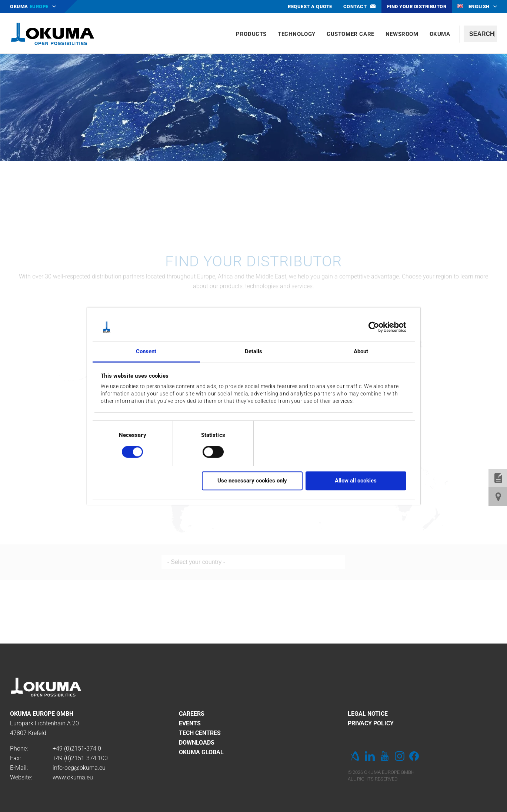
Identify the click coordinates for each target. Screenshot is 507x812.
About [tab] (361, 352)
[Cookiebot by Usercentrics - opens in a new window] (374, 327)
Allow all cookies (356, 481)
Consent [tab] (146, 352)
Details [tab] (254, 352)
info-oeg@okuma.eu (79, 768)
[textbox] (480, 34)
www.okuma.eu (73, 777)
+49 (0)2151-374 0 (77, 748)
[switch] (207, 451)
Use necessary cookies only (252, 481)
